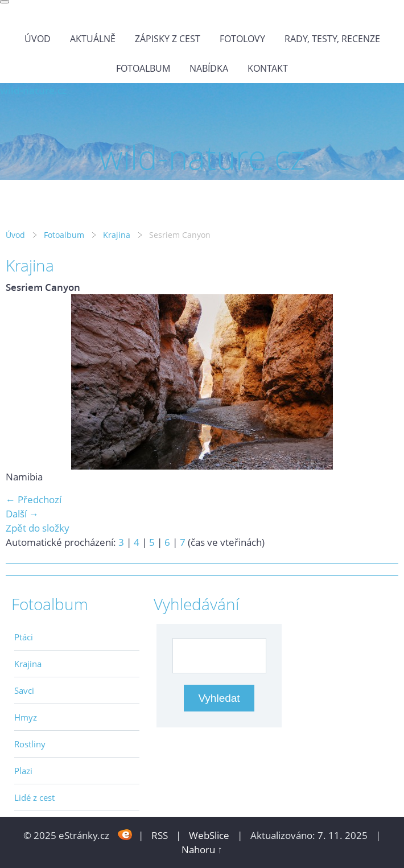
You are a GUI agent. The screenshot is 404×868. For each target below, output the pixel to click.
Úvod (38, 39)
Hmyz (26, 717)
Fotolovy (242, 39)
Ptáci (24, 637)
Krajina (117, 235)
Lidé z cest (34, 797)
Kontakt (268, 68)
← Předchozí (34, 499)
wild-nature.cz (33, 90)
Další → (22, 514)
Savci (24, 690)
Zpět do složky (38, 528)
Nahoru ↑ (202, 850)
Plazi (23, 771)
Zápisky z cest (168, 39)
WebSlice (209, 835)
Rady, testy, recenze (332, 39)
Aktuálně (93, 39)
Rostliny (30, 744)
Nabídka (209, 68)
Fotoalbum (143, 68)
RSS (160, 835)
